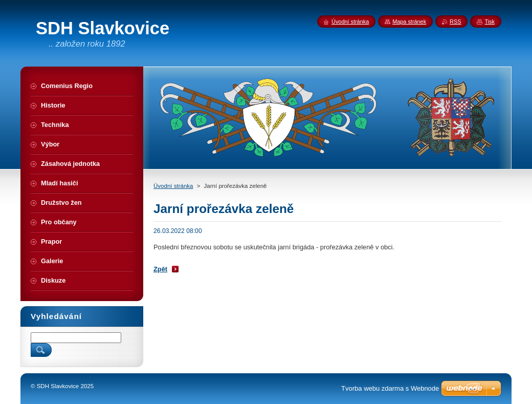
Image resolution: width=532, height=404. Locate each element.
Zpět (160, 269)
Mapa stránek (409, 22)
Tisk (490, 22)
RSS (455, 22)
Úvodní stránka (173, 186)
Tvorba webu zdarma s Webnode (390, 388)
